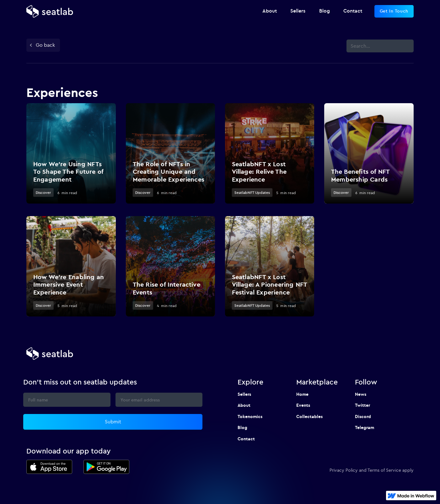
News (361, 394)
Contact (246, 439)
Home (302, 394)
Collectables (309, 416)
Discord (363, 416)
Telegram (365, 427)
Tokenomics (250, 416)
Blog (242, 427)
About (244, 405)
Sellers (244, 394)
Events (303, 405)
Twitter (362, 405)
